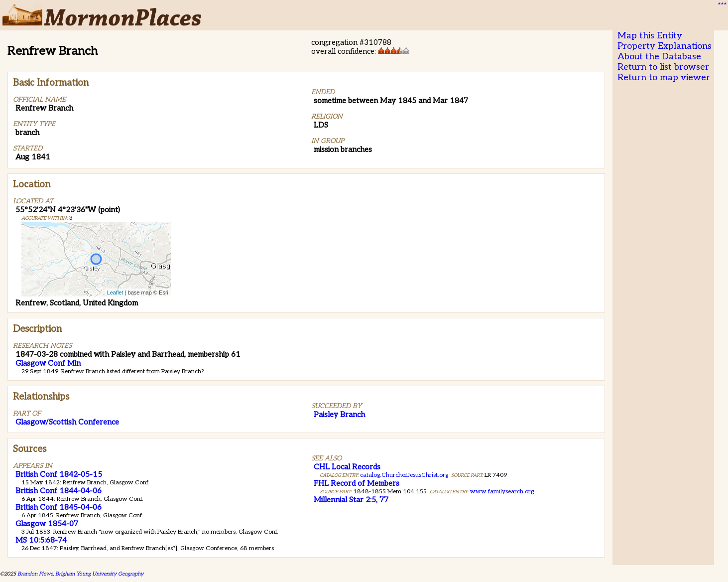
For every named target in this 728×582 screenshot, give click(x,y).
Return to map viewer (664, 77)
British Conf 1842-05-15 (59, 474)
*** (721, 5)
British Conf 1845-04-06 (59, 507)
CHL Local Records (347, 467)
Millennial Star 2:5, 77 (351, 500)
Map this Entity (650, 36)
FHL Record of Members (357, 483)
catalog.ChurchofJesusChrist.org (404, 475)
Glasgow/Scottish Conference (67, 422)
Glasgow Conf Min (48, 363)
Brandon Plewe (35, 574)
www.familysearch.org (502, 492)
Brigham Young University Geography (99, 574)
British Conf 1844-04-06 (59, 491)
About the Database (659, 57)
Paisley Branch (339, 415)
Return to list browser (663, 67)
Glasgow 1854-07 (47, 524)
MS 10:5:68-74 (41, 540)
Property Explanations (665, 46)
